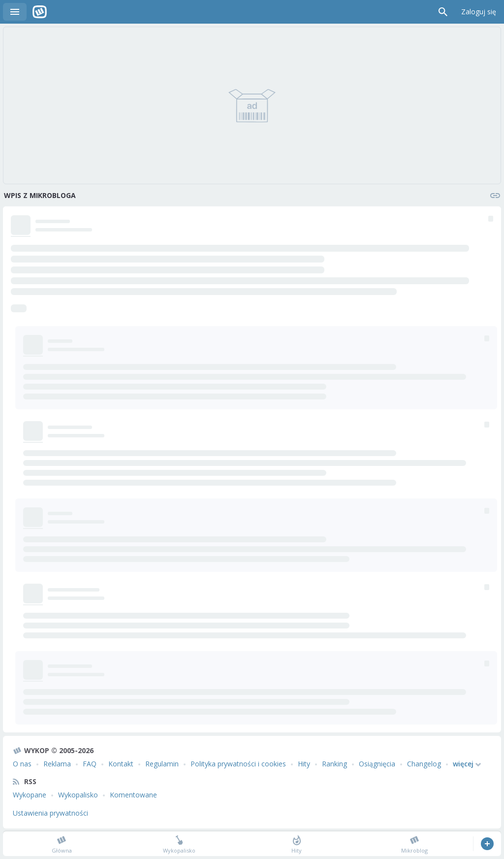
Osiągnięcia (377, 764)
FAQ (90, 764)
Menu (15, 12)
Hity (304, 764)
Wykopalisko (78, 795)
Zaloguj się (479, 12)
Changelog (424, 764)
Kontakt (121, 764)
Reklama (57, 764)
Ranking (334, 764)
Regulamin (162, 764)
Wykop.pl (40, 12)
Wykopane (30, 795)
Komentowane (133, 795)
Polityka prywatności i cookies (238, 764)
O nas (22, 764)
